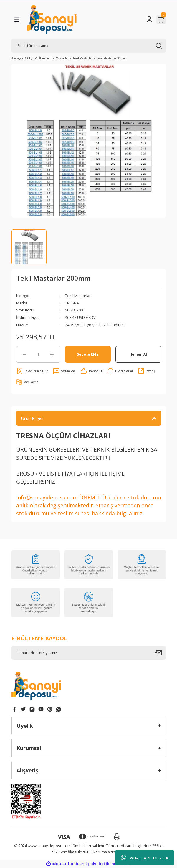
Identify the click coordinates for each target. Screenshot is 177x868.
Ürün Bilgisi (32, 418)
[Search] (89, 46)
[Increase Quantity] (52, 354)
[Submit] (161, 653)
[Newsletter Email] (89, 653)
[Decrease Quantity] (25, 354)
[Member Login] (149, 19)
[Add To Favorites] (32, 371)
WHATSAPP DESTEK (145, 858)
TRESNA (72, 303)
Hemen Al (138, 354)
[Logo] (52, 19)
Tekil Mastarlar (78, 296)
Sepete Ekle (88, 354)
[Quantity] (38, 354)
